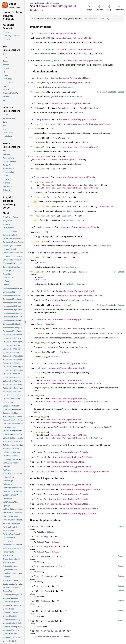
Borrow (45, 556)
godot (12, 4)
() (90, 108)
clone (38, 83)
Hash (40, 253)
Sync (40, 499)
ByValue (50, 324)
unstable (112, 92)
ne (36, 305)
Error (97, 108)
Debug (40, 103)
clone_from (41, 92)
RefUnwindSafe (46, 489)
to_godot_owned (43, 343)
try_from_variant (44, 206)
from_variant (42, 216)
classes (39, 3)
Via (104, 185)
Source (121, 92)
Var (39, 363)
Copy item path (42, 10)
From (44, 586)
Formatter (63, 108)
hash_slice (41, 272)
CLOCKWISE (49, 49)
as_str (38, 138)
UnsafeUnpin (44, 509)
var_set (39, 396)
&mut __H (69, 257)
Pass (39, 324)
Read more (68, 87)
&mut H (82, 272)
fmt (36, 108)
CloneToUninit (50, 576)
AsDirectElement (51, 631)
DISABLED (48, 38)
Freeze (41, 485)
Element (42, 457)
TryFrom (50, 611)
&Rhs (58, 305)
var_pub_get (41, 417)
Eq (38, 462)
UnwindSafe (44, 513)
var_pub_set (41, 432)
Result (84, 108)
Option (70, 124)
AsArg (44, 536)
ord (36, 128)
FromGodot (43, 177)
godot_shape (41, 241)
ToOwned (46, 601)
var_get (39, 377)
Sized (43, 280)
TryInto (50, 621)
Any (43, 527)
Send (40, 494)
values (38, 147)
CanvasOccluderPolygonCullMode (57, 33)
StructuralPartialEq (50, 471)
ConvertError (91, 188)
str (68, 138)
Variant (72, 206)
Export (41, 467)
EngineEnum (44, 119)
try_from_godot (43, 182)
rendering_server (51, 3)
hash (37, 257)
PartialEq (43, 291)
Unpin (40, 504)
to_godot (39, 333)
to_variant (41, 352)
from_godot (41, 197)
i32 (58, 124)
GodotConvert (91, 185)
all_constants (42, 156)
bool (101, 296)
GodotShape (62, 241)
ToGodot (42, 319)
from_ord (39, 169)
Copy (40, 452)
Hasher (43, 263)
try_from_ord (42, 124)
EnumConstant (39, 159)
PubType (41, 368)
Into (48, 591)
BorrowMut (47, 566)
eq (36, 296)
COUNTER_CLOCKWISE (54, 61)
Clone (40, 78)
